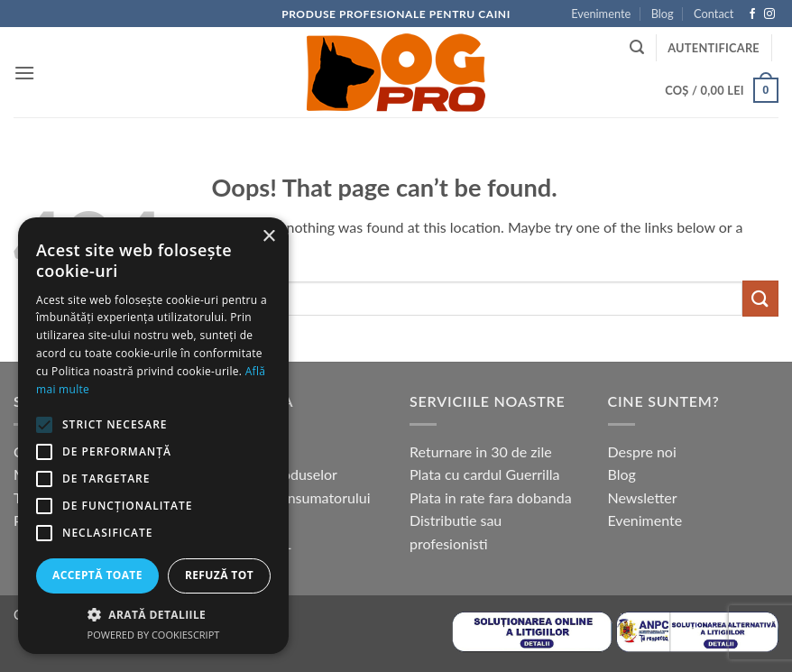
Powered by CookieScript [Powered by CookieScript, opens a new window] (154, 635)
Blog (663, 14)
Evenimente (601, 14)
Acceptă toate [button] (97, 575)
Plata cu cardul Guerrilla (484, 474)
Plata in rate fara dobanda (491, 497)
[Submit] (760, 298)
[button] (24, 73)
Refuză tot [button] (219, 575)
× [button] (268, 237)
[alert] (153, 436)
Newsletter (643, 497)
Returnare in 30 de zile (481, 451)
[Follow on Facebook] (752, 14)
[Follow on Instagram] (769, 14)
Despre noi (642, 451)
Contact (714, 14)
